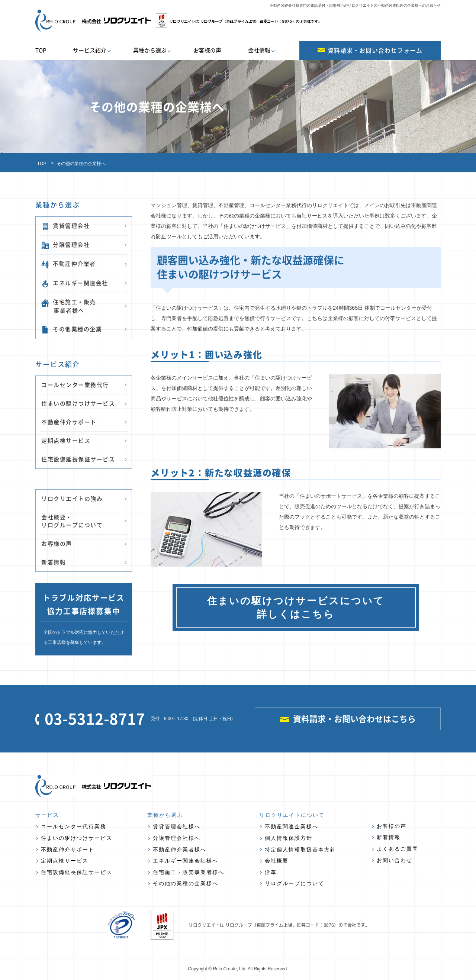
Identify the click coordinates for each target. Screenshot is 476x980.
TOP (41, 50)
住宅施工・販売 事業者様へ (69, 306)
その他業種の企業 (72, 329)
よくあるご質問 (398, 849)
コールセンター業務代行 (75, 385)
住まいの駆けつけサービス (78, 403)
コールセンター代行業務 (74, 826)
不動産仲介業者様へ (180, 850)
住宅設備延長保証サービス (78, 459)
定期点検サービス (66, 441)
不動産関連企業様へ (292, 826)
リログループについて (295, 883)
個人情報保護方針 (289, 838)
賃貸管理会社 (65, 226)
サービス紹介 (90, 50)
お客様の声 (207, 50)
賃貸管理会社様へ (177, 826)
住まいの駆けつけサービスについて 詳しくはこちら (296, 607)
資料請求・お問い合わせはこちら (348, 718)
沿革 (271, 872)
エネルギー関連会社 (75, 283)
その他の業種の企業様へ (186, 883)
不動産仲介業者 (69, 264)
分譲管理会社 (65, 245)
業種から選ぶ (150, 50)
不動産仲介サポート (69, 422)
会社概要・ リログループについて (72, 521)
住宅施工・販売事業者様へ (189, 872)
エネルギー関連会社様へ (186, 861)
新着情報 (54, 562)
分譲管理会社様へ (177, 838)
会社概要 (277, 861)
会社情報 (259, 50)
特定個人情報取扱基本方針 (300, 850)
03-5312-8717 (90, 718)
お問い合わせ (395, 860)
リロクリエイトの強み (72, 499)
